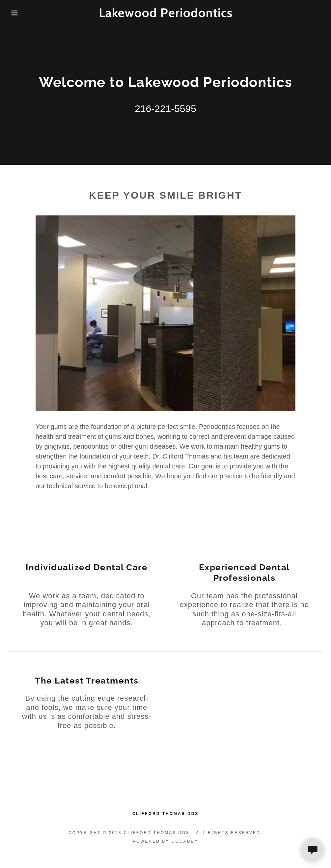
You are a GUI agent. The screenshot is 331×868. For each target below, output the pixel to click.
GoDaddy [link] (185, 841)
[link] (166, 15)
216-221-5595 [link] (165, 109)
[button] (17, 13)
